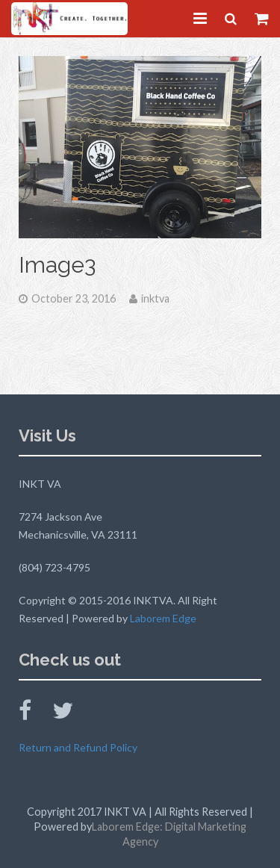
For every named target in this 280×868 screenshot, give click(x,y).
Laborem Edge (163, 618)
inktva (155, 298)
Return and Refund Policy (78, 747)
